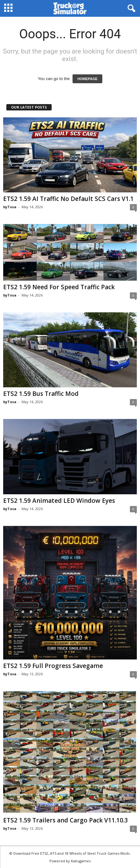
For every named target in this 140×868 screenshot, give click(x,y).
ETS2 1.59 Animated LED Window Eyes (59, 501)
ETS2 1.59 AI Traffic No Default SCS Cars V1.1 (68, 199)
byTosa (10, 207)
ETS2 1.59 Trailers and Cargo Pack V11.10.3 (66, 820)
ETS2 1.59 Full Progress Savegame (53, 666)
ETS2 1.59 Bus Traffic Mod (41, 394)
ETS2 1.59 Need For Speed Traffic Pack (59, 287)
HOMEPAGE (87, 79)
